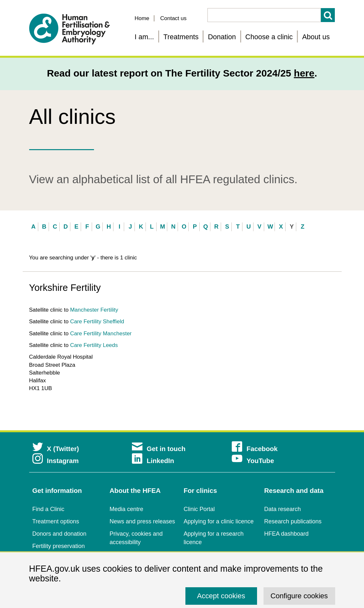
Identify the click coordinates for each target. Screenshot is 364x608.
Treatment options (56, 521)
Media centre (126, 509)
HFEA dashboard (286, 534)
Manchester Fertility (94, 310)
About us (316, 37)
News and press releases (142, 521)
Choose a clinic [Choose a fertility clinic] (269, 37)
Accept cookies (221, 596)
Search (328, 15)
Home (142, 18)
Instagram (56, 461)
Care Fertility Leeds (94, 345)
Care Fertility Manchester (101, 334)
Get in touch (159, 449)
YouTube (253, 461)
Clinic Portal (199, 509)
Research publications (293, 521)
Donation (222, 37)
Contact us (173, 18)
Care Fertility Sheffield (97, 322)
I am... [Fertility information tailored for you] (144, 37)
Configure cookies (299, 596)
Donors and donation (59, 534)
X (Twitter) (56, 449)
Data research (282, 509)
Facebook (255, 449)
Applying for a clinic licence (219, 521)
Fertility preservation (59, 546)
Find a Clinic (48, 509)
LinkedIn (153, 461)
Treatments (181, 37)
